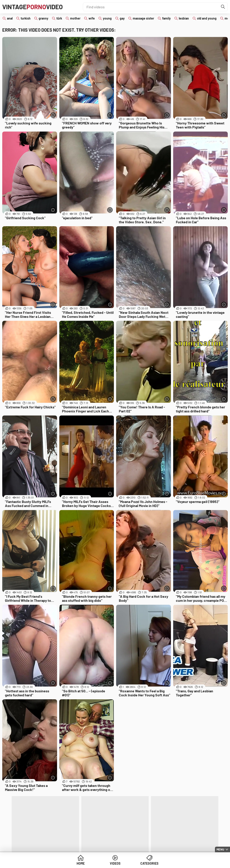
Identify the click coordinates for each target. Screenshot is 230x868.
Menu (220, 849)
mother (75, 18)
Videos (115, 863)
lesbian (184, 18)
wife (92, 18)
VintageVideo (32, 7)
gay (122, 18)
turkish (26, 18)
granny (43, 18)
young (107, 18)
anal (10, 18)
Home (81, 863)
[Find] (223, 7)
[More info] (53, 115)
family (166, 18)
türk (59, 18)
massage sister (143, 18)
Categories (149, 863)
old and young (207, 18)
